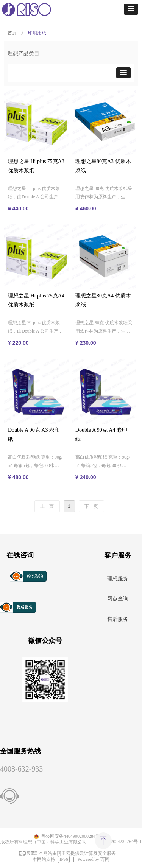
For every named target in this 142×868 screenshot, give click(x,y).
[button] (131, 9)
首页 (12, 33)
